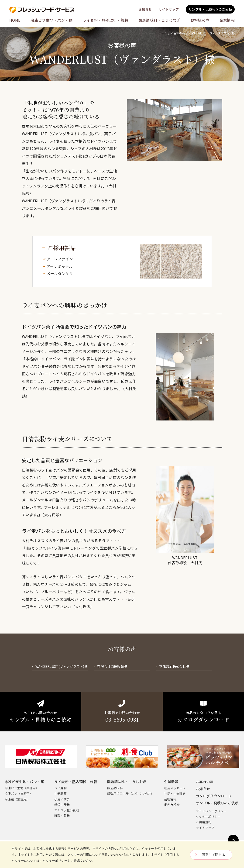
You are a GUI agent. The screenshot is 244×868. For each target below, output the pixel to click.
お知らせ (203, 789)
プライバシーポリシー (211, 811)
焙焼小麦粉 (62, 804)
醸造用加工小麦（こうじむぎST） (131, 794)
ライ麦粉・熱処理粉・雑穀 (76, 782)
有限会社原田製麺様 (112, 666)
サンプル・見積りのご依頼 (217, 803)
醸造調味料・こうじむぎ (127, 782)
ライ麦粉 (60, 788)
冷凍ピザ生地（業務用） (22, 788)
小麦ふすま (62, 799)
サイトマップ (205, 828)
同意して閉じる (213, 855)
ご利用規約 (204, 822)
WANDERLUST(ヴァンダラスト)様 (62, 666)
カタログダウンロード (214, 796)
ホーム (163, 33)
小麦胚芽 (60, 794)
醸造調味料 (115, 788)
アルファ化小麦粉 (67, 810)
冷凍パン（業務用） (19, 794)
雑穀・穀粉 (62, 815)
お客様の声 (178, 33)
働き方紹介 (172, 804)
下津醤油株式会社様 (174, 666)
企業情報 (171, 782)
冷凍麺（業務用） (17, 799)
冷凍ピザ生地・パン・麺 (24, 782)
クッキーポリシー (208, 817)
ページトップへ (233, 840)
